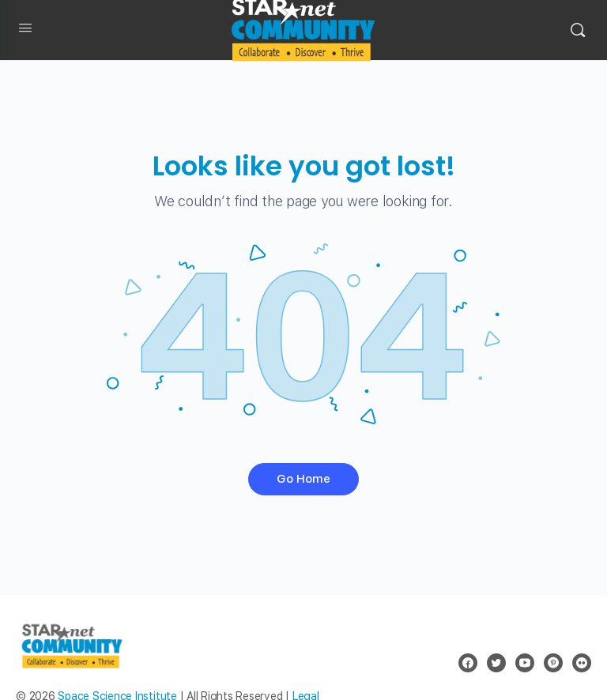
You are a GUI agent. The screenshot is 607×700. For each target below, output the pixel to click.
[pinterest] (553, 663)
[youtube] (525, 663)
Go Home (303, 479)
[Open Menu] (25, 31)
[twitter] (496, 663)
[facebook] (468, 663)
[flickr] (582, 663)
